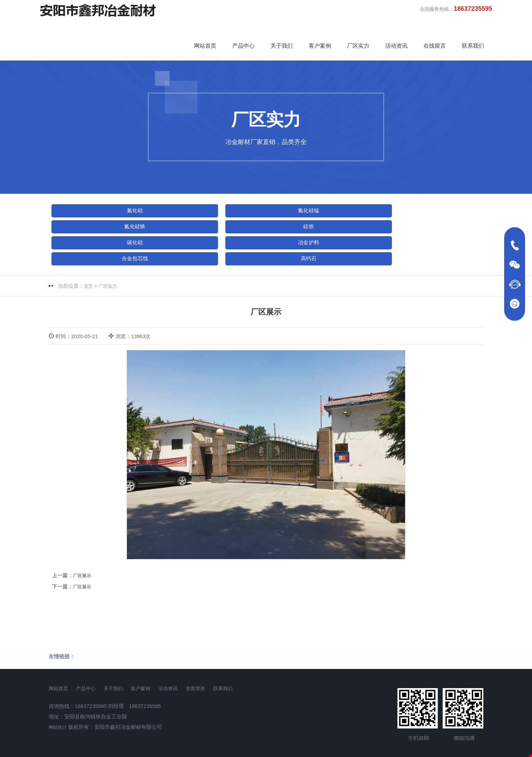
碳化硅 (438, 196)
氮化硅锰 (177, 196)
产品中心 (243, 29)
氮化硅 (90, 196)
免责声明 (266, 752)
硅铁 (351, 196)
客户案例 (320, 29)
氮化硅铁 (264, 196)
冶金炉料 (90, 217)
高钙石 (264, 217)
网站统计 (59, 689)
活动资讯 (396, 29)
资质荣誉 (240, 650)
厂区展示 (83, 537)
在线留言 (435, 29)
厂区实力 (358, 29)
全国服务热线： (456, 9)
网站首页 (205, 29)
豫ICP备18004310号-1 (266, 729)
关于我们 (282, 29)
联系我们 (473, 29)
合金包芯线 (177, 217)
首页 (89, 248)
